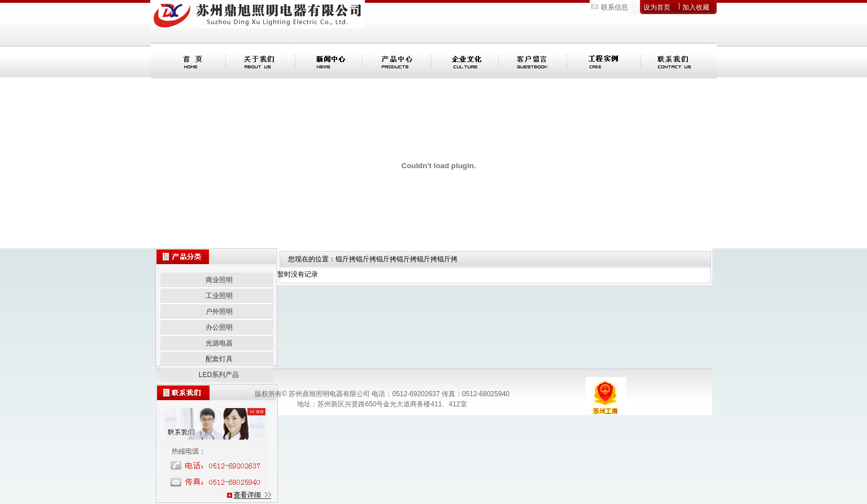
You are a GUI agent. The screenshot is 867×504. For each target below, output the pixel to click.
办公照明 (219, 327)
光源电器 (219, 343)
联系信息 (615, 7)
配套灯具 (219, 359)
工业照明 (219, 296)
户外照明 (219, 312)
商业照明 (219, 280)
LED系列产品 (219, 375)
